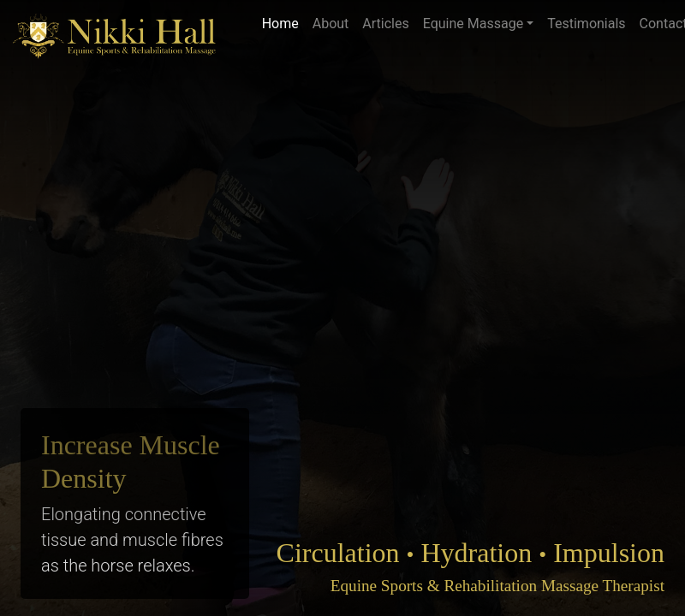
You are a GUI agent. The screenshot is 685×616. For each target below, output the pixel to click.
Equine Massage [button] (473, 24)
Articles (385, 24)
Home (280, 24)
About (331, 24)
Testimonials (586, 24)
